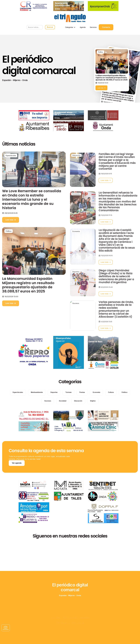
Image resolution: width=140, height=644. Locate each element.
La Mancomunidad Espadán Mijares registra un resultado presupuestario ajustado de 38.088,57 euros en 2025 (28, 294)
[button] (70, 27)
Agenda (83, 27)
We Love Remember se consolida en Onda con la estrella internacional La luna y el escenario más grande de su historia (32, 208)
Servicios (93, 27)
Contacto (106, 27)
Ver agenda (17, 463)
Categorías (69, 27)
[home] (70, 18)
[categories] (18, 401)
